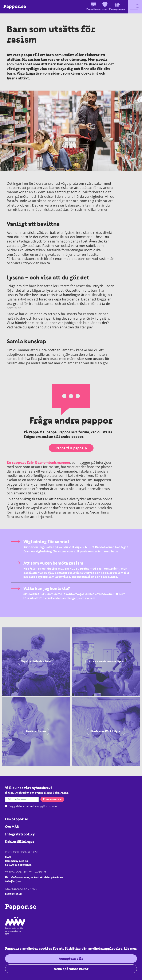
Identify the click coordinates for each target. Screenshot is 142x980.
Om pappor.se (17, 819)
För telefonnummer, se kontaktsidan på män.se (34, 877)
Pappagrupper (117, 7)
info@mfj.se (13, 881)
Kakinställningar (20, 842)
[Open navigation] (135, 7)
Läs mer (130, 948)
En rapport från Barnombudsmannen (38, 462)
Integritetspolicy (20, 834)
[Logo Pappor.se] (15, 7)
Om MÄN (12, 827)
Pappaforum (93, 6)
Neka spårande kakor (71, 969)
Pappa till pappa (72, 448)
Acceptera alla (71, 959)
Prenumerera (52, 799)
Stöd (105, 6)
